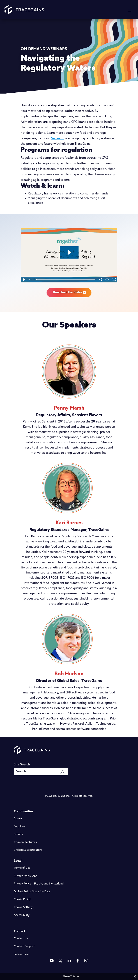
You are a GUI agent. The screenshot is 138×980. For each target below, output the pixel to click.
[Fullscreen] (114, 280)
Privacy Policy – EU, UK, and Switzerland (39, 884)
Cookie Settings (24, 907)
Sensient (57, 139)
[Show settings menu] (107, 280)
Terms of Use (22, 868)
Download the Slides (68, 292)
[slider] (66, 280)
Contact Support (24, 947)
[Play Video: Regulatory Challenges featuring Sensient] (69, 252)
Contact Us (21, 939)
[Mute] (100, 280)
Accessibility (22, 915)
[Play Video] (24, 280)
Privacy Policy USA (25, 876)
